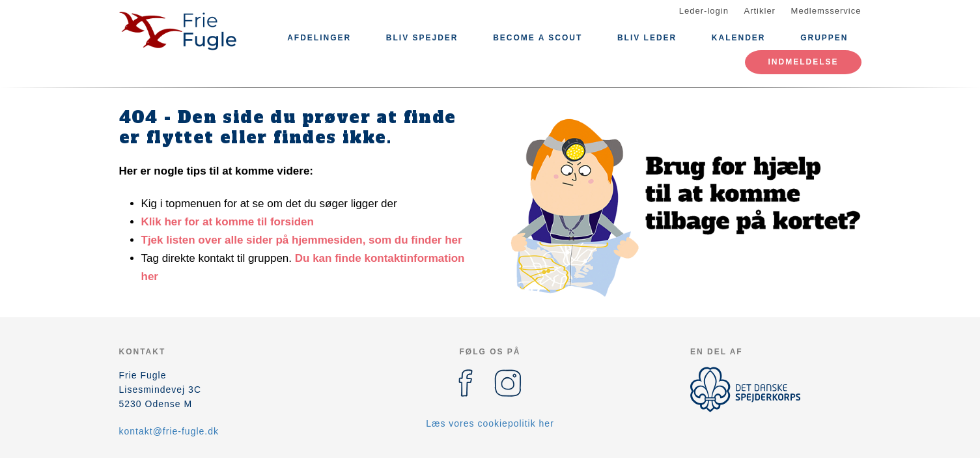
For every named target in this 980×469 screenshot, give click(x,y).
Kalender (739, 38)
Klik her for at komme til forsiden (228, 222)
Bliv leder (647, 38)
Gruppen (824, 38)
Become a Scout (538, 38)
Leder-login (704, 11)
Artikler (760, 11)
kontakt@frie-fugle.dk (169, 431)
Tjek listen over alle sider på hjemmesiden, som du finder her (302, 240)
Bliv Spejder (422, 38)
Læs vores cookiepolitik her (490, 423)
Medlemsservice (826, 11)
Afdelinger (319, 38)
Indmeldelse (803, 62)
